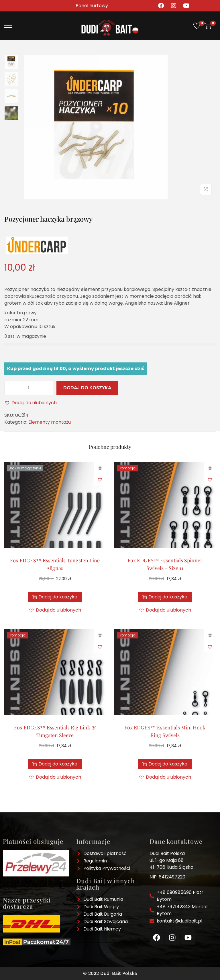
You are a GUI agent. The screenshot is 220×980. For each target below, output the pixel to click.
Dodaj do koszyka (87, 388)
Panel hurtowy (92, 6)
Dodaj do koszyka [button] (165, 597)
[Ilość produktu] (29, 388)
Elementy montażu (50, 422)
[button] (31, 403)
